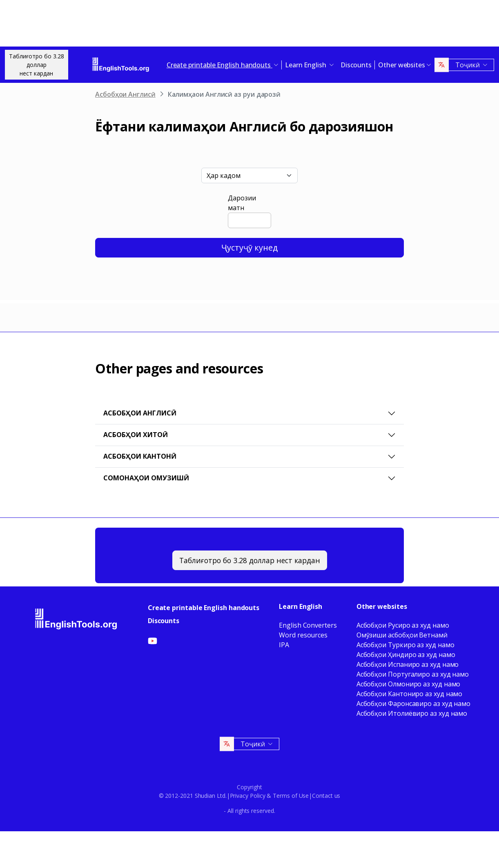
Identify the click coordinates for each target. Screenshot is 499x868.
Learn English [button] (306, 65)
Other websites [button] (402, 65)
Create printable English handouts (204, 608)
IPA (284, 645)
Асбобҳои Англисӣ (125, 94)
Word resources (303, 635)
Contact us (326, 796)
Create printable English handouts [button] (219, 65)
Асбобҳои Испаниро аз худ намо (408, 664)
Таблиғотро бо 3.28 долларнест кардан (37, 65)
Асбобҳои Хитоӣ (136, 435)
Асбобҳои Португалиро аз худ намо (413, 674)
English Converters (308, 625)
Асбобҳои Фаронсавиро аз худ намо (413, 704)
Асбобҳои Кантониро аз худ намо (410, 694)
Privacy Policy (248, 796)
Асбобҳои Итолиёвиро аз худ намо (412, 713)
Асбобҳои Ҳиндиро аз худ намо (406, 655)
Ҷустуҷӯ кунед (249, 248)
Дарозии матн (242, 203)
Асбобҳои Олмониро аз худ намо (409, 684)
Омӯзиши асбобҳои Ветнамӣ (402, 635)
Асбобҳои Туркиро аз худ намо (405, 645)
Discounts (356, 65)
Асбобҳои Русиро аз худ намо (403, 625)
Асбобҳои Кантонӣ (140, 456)
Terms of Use (291, 796)
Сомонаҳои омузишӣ (146, 478)
